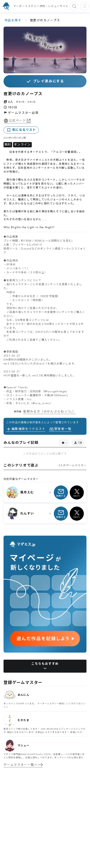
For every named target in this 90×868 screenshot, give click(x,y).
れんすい (27, 513)
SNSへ (77, 493)
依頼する (61, 493)
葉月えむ (27, 492)
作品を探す (13, 20)
